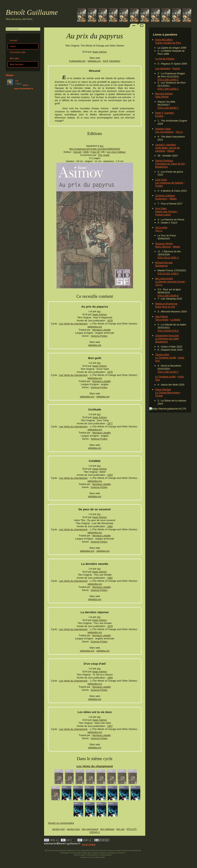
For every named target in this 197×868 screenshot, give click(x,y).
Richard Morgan (164, 263)
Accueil (13, 40)
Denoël (77, 152)
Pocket (176, 68)
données (115, 61)
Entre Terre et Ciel (165, 307)
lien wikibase (107, 829)
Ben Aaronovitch (164, 278)
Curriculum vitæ (18, 52)
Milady (171, 151)
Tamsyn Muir (162, 355)
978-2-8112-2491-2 (168, 258)
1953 (110, 475)
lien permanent (90, 829)
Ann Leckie (161, 227)
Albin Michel (162, 97)
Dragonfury (161, 199)
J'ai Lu (179, 132)
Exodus (159, 116)
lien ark (120, 829)
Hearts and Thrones (166, 211)
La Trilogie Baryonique (167, 393)
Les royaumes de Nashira (169, 183)
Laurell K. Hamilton (166, 145)
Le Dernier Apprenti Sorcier (170, 282)
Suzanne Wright (164, 244)
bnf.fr (106, 61)
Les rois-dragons (164, 132)
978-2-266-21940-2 (168, 80)
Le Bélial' (176, 320)
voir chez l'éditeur (116, 152)
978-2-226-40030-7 (168, 108)
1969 (110, 678)
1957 (110, 726)
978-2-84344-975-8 (168, 331)
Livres (13, 46)
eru (102, 146)
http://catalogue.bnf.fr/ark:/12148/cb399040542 (95, 149)
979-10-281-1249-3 (168, 273)
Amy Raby (161, 208)
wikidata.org (94, 61)
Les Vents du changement (73, 324)
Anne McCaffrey (164, 40)
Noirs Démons (163, 247)
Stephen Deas (163, 129)
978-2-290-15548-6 (168, 296)
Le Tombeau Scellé (166, 358)
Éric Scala (104, 155)
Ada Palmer (162, 317)
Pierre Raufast (163, 389)
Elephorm (95, 855)
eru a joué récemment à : (19, 88)
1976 (110, 372)
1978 (110, 321)
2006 (86, 152)
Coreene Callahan (165, 196)
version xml (58, 829)
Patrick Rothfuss (164, 161)
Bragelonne (161, 167)
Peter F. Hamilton (165, 113)
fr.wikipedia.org (77, 61)
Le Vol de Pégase (165, 59)
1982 (110, 526)
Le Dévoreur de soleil (167, 339)
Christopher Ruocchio (167, 336)
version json (73, 829)
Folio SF (95, 152)
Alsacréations (106, 855)
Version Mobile (89, 844)
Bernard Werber (164, 94)
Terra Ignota (162, 320)
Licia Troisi (161, 180)
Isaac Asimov (100, 52)
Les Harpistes (163, 68)
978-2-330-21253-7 (168, 372)
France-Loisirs (163, 215)
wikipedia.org (95, 327)
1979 (110, 626)
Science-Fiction (99, 336)
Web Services (17, 64)
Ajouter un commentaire (61, 823)
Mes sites (14, 58)
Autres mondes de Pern (168, 43)
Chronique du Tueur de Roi (170, 164)
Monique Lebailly (102, 330)
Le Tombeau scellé (165, 377)
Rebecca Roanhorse (166, 304)
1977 (110, 423)
